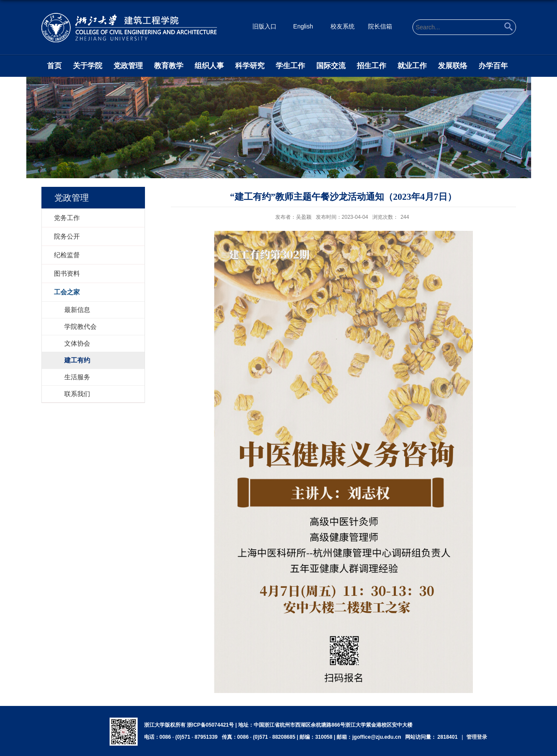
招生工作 (371, 66)
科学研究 (250, 66)
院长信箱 (380, 26)
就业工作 (412, 66)
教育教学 (169, 66)
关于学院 (88, 66)
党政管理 (128, 66)
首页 (54, 66)
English (303, 26)
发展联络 (453, 66)
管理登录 (477, 737)
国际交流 (331, 66)
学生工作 (290, 66)
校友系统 (343, 26)
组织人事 (209, 66)
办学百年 (493, 66)
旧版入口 (264, 26)
